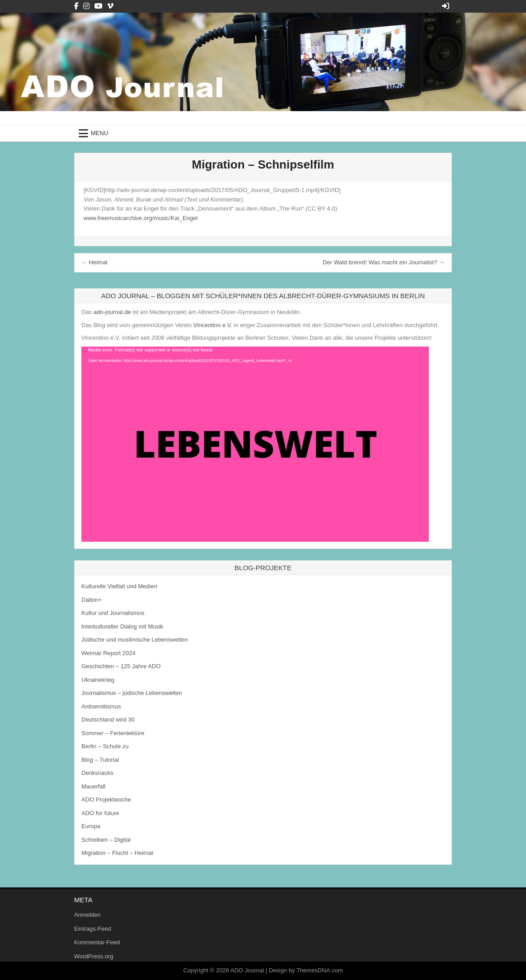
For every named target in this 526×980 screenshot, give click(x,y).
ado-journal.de (112, 312)
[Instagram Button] (86, 6)
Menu (99, 133)
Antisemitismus (101, 706)
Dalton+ (92, 600)
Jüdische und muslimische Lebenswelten (135, 640)
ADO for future (100, 813)
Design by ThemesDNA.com (306, 970)
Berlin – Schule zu (105, 746)
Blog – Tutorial (100, 760)
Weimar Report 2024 (108, 653)
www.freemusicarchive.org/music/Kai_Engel (141, 218)
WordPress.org (94, 956)
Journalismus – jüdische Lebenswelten (132, 693)
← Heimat (94, 262)
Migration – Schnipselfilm (263, 164)
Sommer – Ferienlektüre (113, 733)
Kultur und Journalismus (113, 613)
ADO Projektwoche (106, 799)
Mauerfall (93, 786)
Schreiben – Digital (106, 840)
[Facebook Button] (76, 6)
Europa (91, 826)
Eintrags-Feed (93, 929)
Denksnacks (97, 773)
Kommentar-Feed (97, 942)
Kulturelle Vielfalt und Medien (119, 586)
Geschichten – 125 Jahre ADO (121, 666)
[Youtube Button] (99, 6)
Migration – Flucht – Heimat (117, 853)
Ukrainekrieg (98, 680)
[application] (255, 444)
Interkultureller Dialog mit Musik (122, 626)
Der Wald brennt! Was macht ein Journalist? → (384, 262)
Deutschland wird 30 (108, 720)
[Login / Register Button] (446, 6)
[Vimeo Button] (110, 6)
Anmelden (87, 915)
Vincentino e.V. (213, 325)
